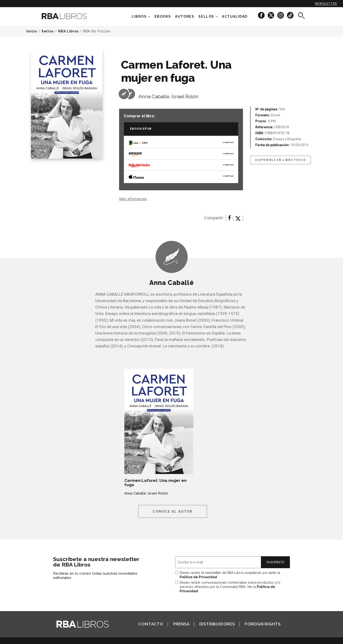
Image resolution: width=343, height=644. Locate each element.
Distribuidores (217, 624)
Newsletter (326, 4)
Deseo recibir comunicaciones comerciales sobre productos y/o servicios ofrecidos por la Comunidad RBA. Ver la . (230, 587)
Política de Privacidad (198, 577)
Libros (139, 16)
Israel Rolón (185, 96)
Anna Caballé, (154, 96)
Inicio (32, 31)
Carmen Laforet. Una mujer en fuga (155, 483)
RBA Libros (68, 31)
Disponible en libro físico (280, 160)
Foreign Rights (263, 624)
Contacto (151, 624)
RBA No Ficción (97, 31)
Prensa (181, 624)
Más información (133, 199)
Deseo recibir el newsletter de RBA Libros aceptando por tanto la (230, 575)
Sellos (206, 16)
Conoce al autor (173, 511)
